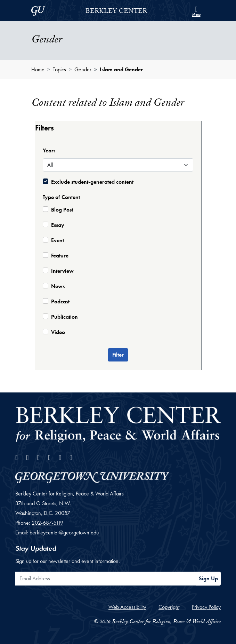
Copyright (169, 607)
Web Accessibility (127, 607)
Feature (60, 256)
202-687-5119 (47, 523)
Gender (83, 69)
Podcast (60, 301)
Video (58, 332)
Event (58, 240)
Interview (62, 271)
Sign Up (208, 578)
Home (38, 69)
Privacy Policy (206, 607)
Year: (49, 150)
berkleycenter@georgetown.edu (64, 532)
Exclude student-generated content (92, 182)
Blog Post (62, 210)
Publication (64, 317)
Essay (58, 225)
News (58, 286)
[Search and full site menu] (196, 10)
